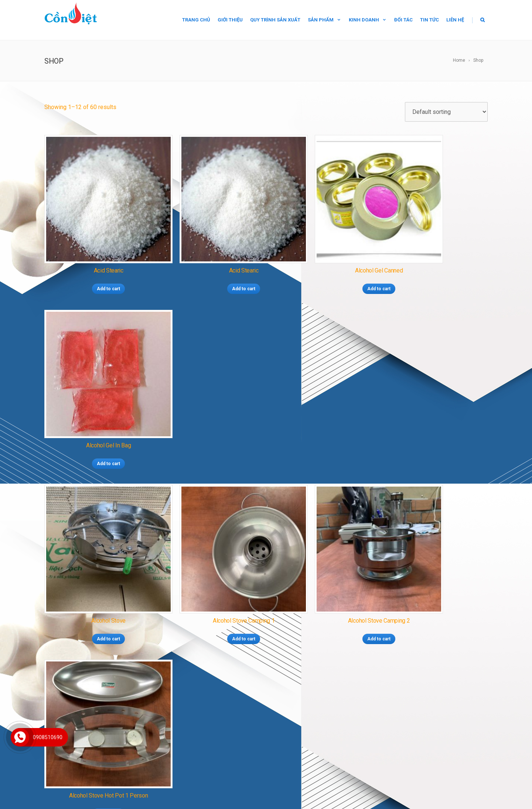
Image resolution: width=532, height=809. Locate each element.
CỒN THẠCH (211, 671)
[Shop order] (446, 112)
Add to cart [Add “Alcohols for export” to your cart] (97, 566)
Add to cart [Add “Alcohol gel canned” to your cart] (323, 265)
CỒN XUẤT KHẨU (255, 681)
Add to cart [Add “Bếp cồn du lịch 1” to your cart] (210, 566)
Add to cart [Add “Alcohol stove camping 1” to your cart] (210, 416)
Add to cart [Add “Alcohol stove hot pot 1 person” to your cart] (436, 416)
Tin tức (429, 20)
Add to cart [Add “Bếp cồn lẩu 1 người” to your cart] (436, 566)
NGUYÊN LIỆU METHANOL (226, 710)
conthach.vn (88, 756)
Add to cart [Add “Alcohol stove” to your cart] (97, 416)
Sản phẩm (325, 20)
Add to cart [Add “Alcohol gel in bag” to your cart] (436, 265)
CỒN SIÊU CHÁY (247, 671)
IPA (304, 720)
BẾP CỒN (220, 681)
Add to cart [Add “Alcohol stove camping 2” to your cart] (323, 416)
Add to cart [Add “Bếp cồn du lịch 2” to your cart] (323, 566)
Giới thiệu (230, 20)
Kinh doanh (368, 20)
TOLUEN (321, 720)
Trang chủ (196, 20)
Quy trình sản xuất (275, 20)
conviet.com (89, 746)
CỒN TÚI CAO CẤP (291, 671)
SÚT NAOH (283, 720)
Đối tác (403, 20)
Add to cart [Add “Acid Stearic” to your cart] (97, 265)
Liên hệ (455, 20)
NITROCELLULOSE (245, 720)
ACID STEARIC (277, 710)
